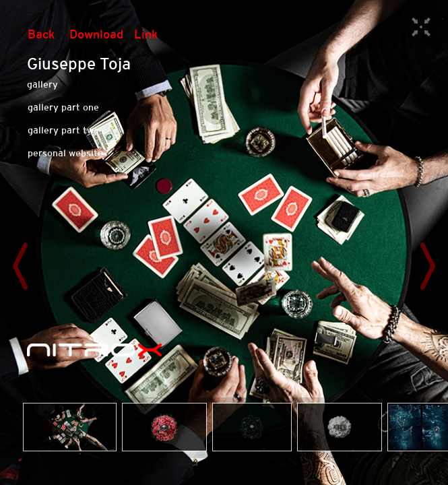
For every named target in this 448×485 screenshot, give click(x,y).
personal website (65, 153)
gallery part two (63, 130)
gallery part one (63, 107)
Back (41, 34)
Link (146, 34)
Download (96, 34)
